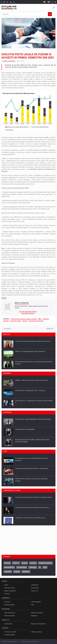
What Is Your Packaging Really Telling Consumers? (30, 351)
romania (17, 572)
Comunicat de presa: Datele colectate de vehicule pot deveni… (34, 497)
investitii (24, 563)
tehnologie (33, 567)
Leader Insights (36, 602)
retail (45, 567)
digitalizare (26, 572)
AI (40, 567)
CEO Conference (10, 613)
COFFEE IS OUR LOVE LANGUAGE (25, 429)
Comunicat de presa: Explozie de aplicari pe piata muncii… (33, 507)
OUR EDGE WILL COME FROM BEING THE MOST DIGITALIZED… (33, 419)
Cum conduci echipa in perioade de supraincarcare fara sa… (33, 341)
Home (6, 585)
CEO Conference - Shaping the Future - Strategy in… (31, 390)
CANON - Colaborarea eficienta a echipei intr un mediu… (32, 380)
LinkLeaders (8, 624)
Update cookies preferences (30, 641)
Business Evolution (37, 613)
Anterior (7, 329)
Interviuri (7, 602)
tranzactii (33, 563)
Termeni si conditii (10, 632)
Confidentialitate (10, 635)
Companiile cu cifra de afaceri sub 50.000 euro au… (31, 518)
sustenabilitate (22, 567)
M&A (40, 319)
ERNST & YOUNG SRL (9, 61)
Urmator (50, 329)
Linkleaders (35, 585)
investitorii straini (16, 321)
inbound (25, 321)
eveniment (8, 572)
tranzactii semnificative (36, 321)
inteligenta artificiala (45, 563)
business (7, 563)
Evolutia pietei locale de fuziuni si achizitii (24, 319)
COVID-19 (16, 563)
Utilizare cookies (37, 632)
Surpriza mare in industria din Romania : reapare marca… (32, 468)
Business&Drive (9, 567)
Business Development (39, 624)
